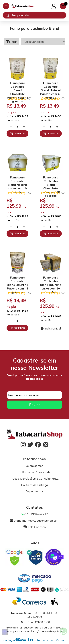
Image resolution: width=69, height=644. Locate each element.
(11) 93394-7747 (34, 514)
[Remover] (11, 127)
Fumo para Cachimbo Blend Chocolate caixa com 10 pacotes (51, 181)
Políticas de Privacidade (34, 472)
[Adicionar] (24, 127)
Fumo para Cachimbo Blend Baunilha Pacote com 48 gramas (18, 282)
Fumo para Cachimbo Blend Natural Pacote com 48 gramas (51, 87)
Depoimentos (35, 491)
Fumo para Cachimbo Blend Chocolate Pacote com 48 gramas (18, 87)
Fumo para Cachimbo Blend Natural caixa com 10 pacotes (18, 181)
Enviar (34, 405)
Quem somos (34, 466)
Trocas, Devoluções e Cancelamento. (34, 479)
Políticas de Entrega (34, 485)
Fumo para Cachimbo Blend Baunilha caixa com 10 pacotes (51, 282)
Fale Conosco (35, 527)
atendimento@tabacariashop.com (35, 521)
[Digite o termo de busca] (39, 15)
